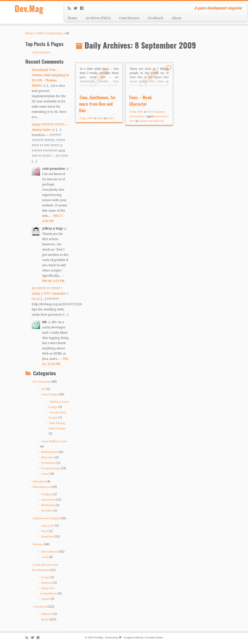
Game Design (50, 394)
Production (48, 463)
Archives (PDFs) (98, 18)
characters (161, 116)
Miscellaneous (42, 487)
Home (72, 18)
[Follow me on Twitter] (77, 8)
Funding (47, 494)
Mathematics (49, 452)
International (50, 552)
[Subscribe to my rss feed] (71, 8)
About (176, 18)
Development (42, 382)
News (45, 619)
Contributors (129, 18)
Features (47, 583)
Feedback (156, 18)
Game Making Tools (54, 441)
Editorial (47, 614)
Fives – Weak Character (140, 101)
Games (45, 599)
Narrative (48, 457)
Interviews (48, 500)
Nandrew (47, 537)
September (55, 33)
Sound (45, 474)
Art (43, 389)
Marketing (48, 505)
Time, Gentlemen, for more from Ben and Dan (97, 104)
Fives (44, 531)
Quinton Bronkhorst (151, 121)
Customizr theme (154, 638)
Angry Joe (48, 526)
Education (39, 481)
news (110, 118)
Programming (50, 468)
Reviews (38, 544)
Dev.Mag (29, 8)
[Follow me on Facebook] (83, 8)
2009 (40, 33)
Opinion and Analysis (46, 518)
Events (45, 577)
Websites (47, 511)
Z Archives (40, 607)
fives (132, 121)
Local (45, 557)
